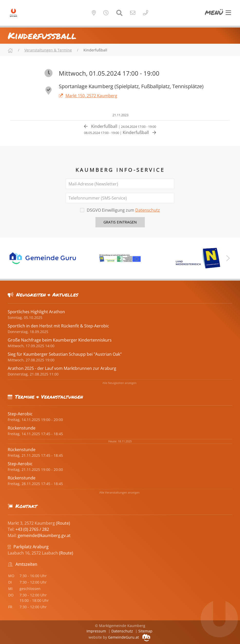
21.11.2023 (120, 115)
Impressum (96, 631)
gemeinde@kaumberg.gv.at (44, 535)
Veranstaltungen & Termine (48, 50)
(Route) (63, 523)
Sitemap (145, 631)
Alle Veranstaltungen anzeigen (119, 492)
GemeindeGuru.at (129, 637)
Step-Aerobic (20, 414)
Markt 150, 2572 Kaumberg (88, 96)
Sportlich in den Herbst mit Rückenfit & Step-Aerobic (58, 326)
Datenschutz (148, 210)
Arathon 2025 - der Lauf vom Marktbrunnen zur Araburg (62, 368)
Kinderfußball (120, 126)
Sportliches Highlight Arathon (36, 312)
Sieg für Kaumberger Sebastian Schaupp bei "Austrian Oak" (65, 354)
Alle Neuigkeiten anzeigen (119, 383)
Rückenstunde (22, 428)
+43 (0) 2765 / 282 (32, 529)
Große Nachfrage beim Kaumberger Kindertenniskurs (60, 340)
